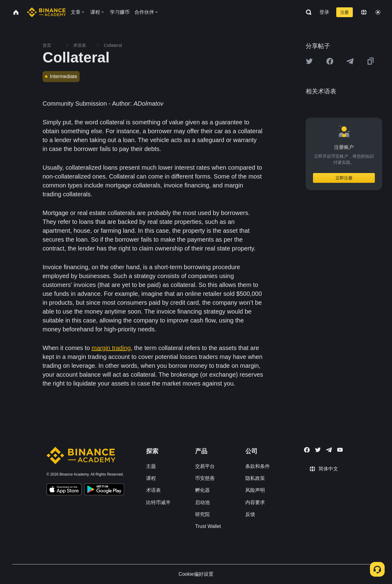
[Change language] (364, 12)
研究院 (202, 514)
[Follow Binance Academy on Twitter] (318, 450)
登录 (324, 12)
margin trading (111, 348)
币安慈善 (205, 478)
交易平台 (205, 466)
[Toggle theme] (378, 12)
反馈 (250, 514)
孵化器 (202, 490)
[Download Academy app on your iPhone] (64, 490)
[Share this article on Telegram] (350, 61)
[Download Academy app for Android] (104, 490)
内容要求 (255, 502)
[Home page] (46, 12)
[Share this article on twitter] (309, 61)
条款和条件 (258, 466)
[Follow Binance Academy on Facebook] (307, 450)
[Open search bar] (307, 12)
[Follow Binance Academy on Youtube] (340, 450)
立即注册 (344, 178)
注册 (345, 12)
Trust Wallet (208, 526)
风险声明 (255, 490)
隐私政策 (255, 478)
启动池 (202, 502)
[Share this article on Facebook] (330, 61)
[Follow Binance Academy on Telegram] (329, 450)
